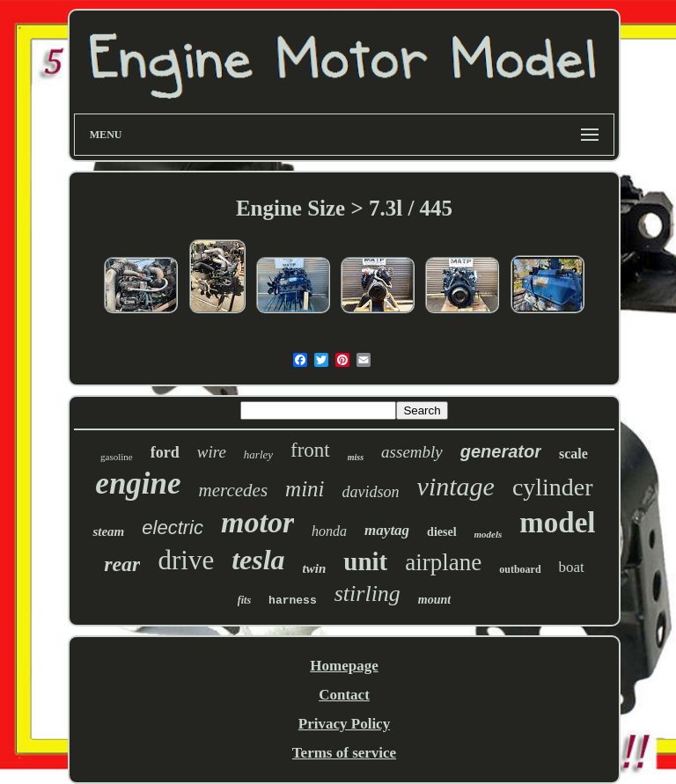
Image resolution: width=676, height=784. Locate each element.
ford (165, 452)
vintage (456, 486)
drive (186, 560)
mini (305, 489)
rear (122, 564)
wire (212, 452)
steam (108, 531)
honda (329, 531)
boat (572, 567)
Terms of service (344, 753)
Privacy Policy (344, 724)
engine (138, 484)
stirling (367, 593)
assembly (412, 452)
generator (501, 451)
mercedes (234, 490)
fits (244, 600)
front (310, 450)
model (557, 523)
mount (434, 600)
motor (257, 522)
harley (258, 454)
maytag (387, 530)
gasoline (117, 457)
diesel (441, 532)
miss (356, 457)
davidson (371, 492)
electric (173, 528)
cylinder (553, 487)
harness (293, 601)
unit (365, 561)
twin (315, 568)
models (489, 534)
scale (573, 454)
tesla (258, 560)
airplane (443, 562)
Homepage (344, 666)
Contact (344, 695)
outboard (520, 569)
